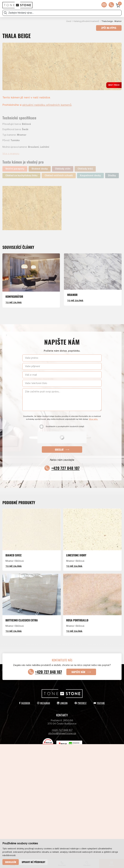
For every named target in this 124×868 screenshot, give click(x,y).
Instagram (44, 702)
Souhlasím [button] (11, 862)
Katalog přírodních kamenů (86, 21)
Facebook (25, 702)
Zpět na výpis (109, 28)
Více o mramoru (11, 154)
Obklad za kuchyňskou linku (21, 176)
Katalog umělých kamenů (87, 773)
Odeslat (59, 450)
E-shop (37, 786)
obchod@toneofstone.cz (62, 733)
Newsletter (37, 799)
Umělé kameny (87, 780)
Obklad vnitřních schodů (59, 176)
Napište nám (79, 671)
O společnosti (87, 786)
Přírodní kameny (37, 780)
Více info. (93, 419)
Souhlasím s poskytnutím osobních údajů (65, 427)
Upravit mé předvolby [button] (34, 862)
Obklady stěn (63, 169)
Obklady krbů (85, 169)
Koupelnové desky (90, 176)
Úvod (69, 21)
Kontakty (87, 792)
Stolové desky (40, 169)
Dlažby (112, 176)
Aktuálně (87, 767)
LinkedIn (62, 702)
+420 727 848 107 (66, 468)
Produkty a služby (37, 767)
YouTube (99, 702)
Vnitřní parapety (15, 169)
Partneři (37, 792)
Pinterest (81, 702)
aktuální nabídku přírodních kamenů (47, 105)
